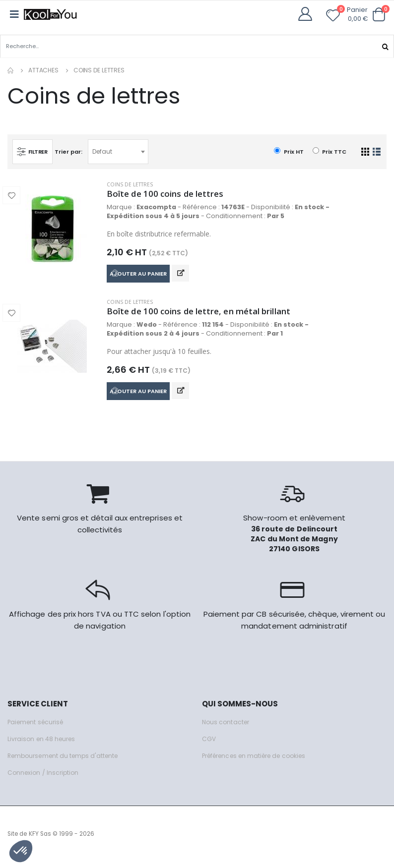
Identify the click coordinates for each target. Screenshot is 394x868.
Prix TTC (329, 151)
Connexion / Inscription (45, 779)
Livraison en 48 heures (44, 745)
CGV (209, 745)
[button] (379, 15)
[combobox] (121, 151)
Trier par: (71, 151)
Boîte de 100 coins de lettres (169, 194)
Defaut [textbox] (105, 151)
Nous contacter (227, 728)
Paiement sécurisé (38, 728)
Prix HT (289, 151)
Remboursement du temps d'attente (67, 762)
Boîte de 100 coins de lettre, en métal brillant (206, 315)
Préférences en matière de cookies (260, 762)
